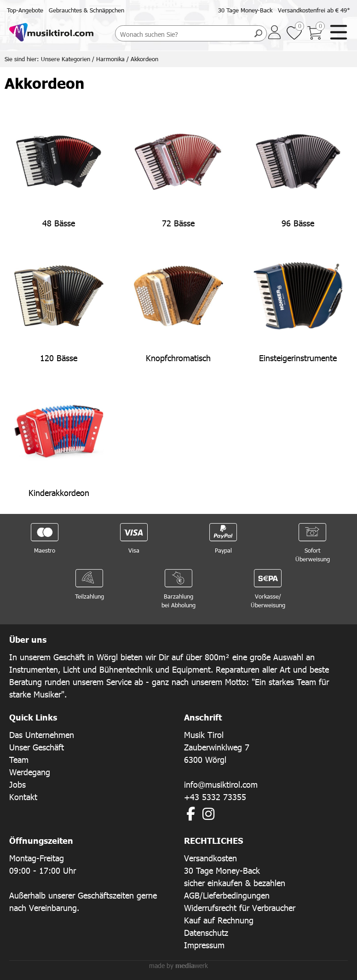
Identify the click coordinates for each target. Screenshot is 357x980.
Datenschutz (206, 932)
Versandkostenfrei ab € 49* (314, 10)
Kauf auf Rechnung (219, 920)
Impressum (204, 945)
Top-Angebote (25, 10)
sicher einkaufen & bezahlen (235, 883)
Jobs (17, 784)
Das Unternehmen (42, 735)
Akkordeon (144, 59)
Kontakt (23, 797)
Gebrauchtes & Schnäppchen (86, 10)
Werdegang (30, 772)
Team (19, 759)
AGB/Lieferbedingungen (227, 895)
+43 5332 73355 (215, 797)
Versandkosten (210, 858)
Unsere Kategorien (66, 59)
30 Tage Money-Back (245, 10)
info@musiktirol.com (221, 784)
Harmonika (110, 59)
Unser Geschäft (37, 747)
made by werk (178, 966)
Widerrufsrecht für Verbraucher (240, 908)
